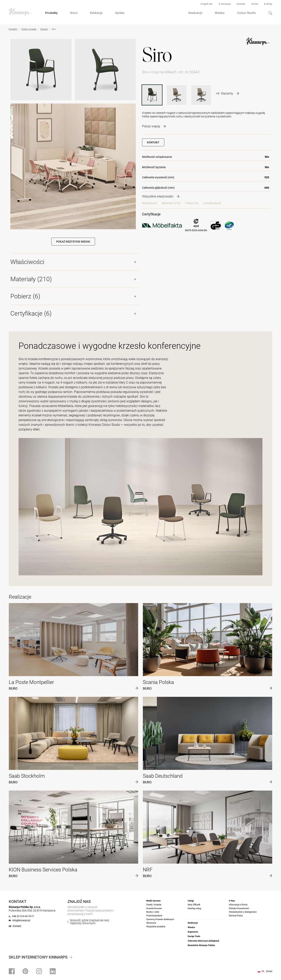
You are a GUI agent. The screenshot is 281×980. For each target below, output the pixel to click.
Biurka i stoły (153, 912)
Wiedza (220, 13)
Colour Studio (246, 13)
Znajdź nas (207, 4)
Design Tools (194, 936)
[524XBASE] (177, 95)
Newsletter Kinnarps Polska (201, 945)
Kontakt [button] (153, 142)
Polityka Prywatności (239, 908)
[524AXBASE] (201, 95)
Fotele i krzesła (29, 29)
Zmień (269, 971)
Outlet (255, 4)
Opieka (120, 13)
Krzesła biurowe (154, 908)
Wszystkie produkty (156, 927)
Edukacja (96, 13)
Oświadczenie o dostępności (243, 912)
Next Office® (194, 905)
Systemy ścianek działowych (160, 919)
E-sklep (268, 4)
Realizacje (195, 13)
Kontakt (241, 4)
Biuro (74, 13)
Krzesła (44, 29)
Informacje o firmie (238, 905)
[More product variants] (227, 93)
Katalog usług (194, 908)
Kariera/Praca (236, 916)
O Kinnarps (225, 4)
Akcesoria (151, 923)
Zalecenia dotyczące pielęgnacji (203, 941)
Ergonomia (193, 932)
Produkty (52, 13)
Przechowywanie (154, 916)
